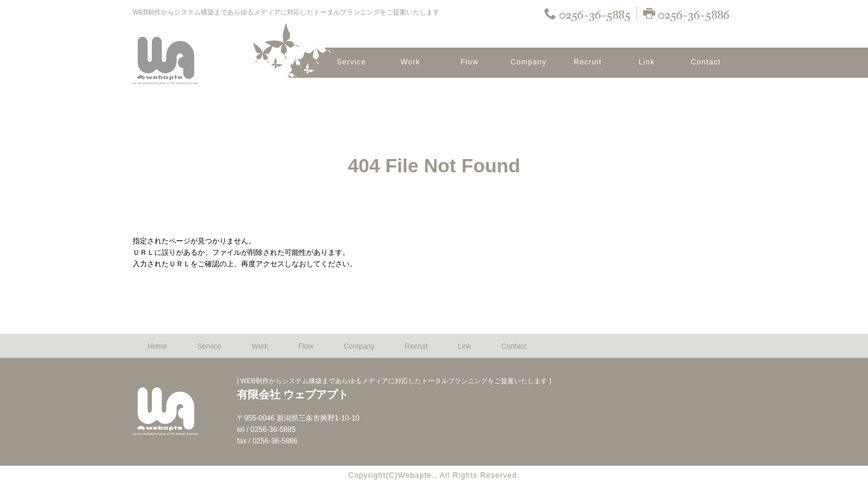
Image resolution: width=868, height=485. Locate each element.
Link (647, 62)
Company (529, 62)
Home (157, 346)
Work (411, 62)
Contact (706, 62)
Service (351, 62)
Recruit (588, 62)
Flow (470, 62)
